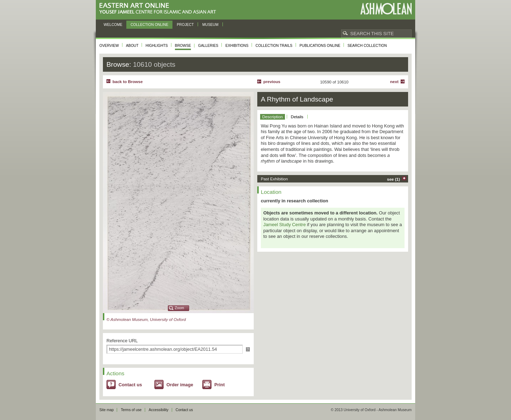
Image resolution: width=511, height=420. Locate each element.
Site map (106, 410)
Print (219, 385)
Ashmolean (386, 9)
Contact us (130, 385)
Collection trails (274, 46)
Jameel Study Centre (285, 225)
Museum (210, 25)
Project (185, 25)
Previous (272, 82)
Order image (180, 385)
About (132, 46)
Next (394, 82)
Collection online (149, 25)
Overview (109, 46)
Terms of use (131, 410)
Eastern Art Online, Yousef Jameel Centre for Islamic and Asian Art (160, 9)
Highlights (157, 46)
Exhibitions (237, 46)
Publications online (320, 46)
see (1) (394, 179)
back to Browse (128, 82)
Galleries (208, 46)
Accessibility (159, 410)
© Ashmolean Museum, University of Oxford (146, 320)
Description (273, 117)
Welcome (113, 25)
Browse (183, 46)
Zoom (180, 308)
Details (297, 117)
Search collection (367, 46)
